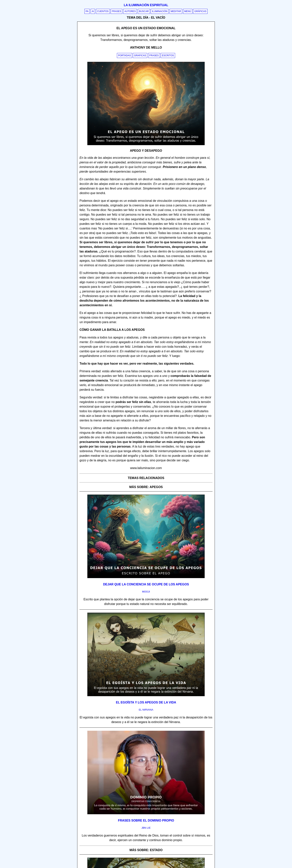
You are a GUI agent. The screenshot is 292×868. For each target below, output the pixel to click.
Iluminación (160, 11)
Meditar (176, 11)
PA (87, 11)
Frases (116, 11)
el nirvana (146, 710)
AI (93, 11)
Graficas (140, 55)
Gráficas (200, 11)
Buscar (144, 11)
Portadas (124, 55)
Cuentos (103, 11)
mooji (146, 592)
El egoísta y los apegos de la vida (146, 702)
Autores (130, 11)
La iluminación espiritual (146, 5)
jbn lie (146, 828)
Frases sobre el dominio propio (146, 820)
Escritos (168, 55)
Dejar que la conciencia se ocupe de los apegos (146, 584)
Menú (188, 11)
